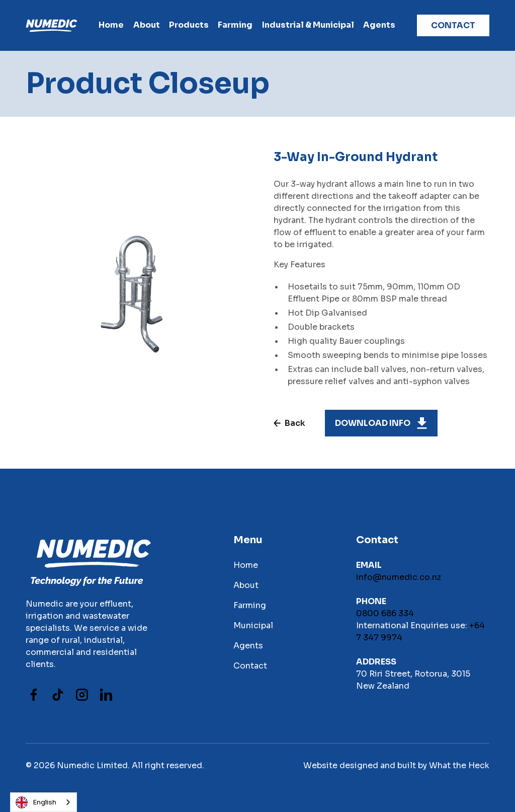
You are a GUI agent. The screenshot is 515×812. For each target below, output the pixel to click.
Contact (250, 666)
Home (111, 25)
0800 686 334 (385, 613)
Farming (250, 605)
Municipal (253, 625)
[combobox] (44, 802)
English (36, 802)
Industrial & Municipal (308, 25)
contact (453, 25)
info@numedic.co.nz (399, 577)
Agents (379, 25)
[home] (51, 25)
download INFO (373, 423)
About (147, 25)
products (189, 25)
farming (235, 25)
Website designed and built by (365, 765)
